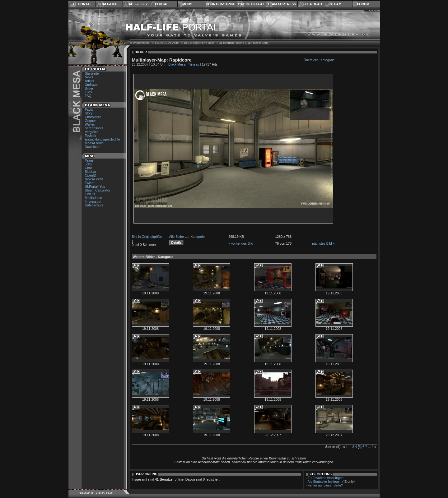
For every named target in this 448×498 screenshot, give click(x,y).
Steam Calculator (98, 190)
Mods (187, 4)
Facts (89, 109)
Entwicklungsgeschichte (103, 139)
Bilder (89, 88)
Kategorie (328, 60)
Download (92, 147)
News (89, 77)
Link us (90, 194)
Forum (363, 4)
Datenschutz (94, 205)
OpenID (91, 175)
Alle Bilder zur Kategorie (187, 237)
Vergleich (92, 132)
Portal (162, 4)
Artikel (90, 81)
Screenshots (94, 128)
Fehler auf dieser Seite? (325, 485)
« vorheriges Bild (241, 243)
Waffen (90, 124)
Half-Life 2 (138, 4)
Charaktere (93, 117)
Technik (91, 136)
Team (89, 160)
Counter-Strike (220, 4)
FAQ (88, 96)
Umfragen (92, 85)
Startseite (92, 73)
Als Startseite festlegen (325, 482)
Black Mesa (177, 64)
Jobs (89, 164)
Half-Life (109, 4)
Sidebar (91, 172)
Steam (336, 4)
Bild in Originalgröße (147, 237)
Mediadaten (94, 198)
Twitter (90, 183)
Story (89, 113)
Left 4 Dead (311, 4)
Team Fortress (282, 4)
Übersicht (311, 60)
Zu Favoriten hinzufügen (326, 478)
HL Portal (82, 4)
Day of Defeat (251, 4)
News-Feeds (94, 179)
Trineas (194, 64)
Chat (89, 168)
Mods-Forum (94, 143)
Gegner (91, 121)
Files (89, 92)
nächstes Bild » (323, 243)
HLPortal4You (95, 187)
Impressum (93, 201)
